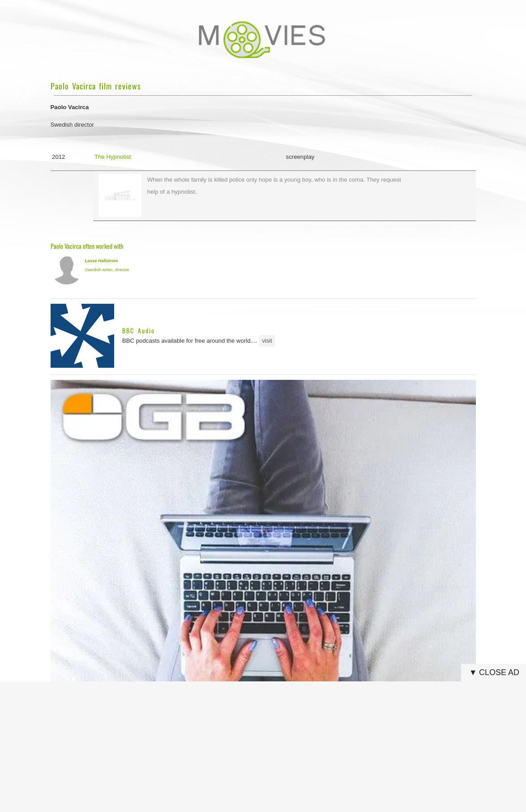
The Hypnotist (113, 157)
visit (267, 341)
